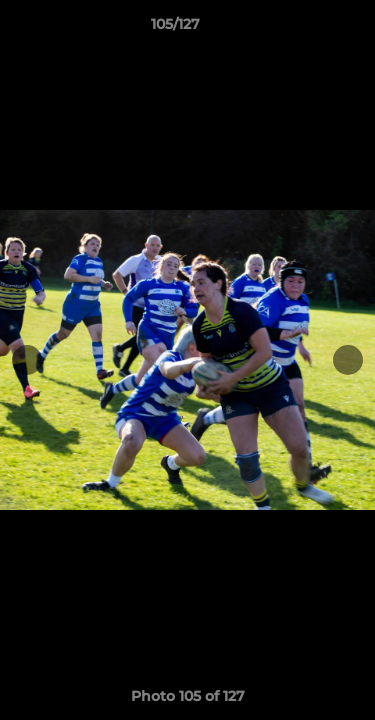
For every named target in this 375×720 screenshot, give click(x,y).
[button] (303, 29)
